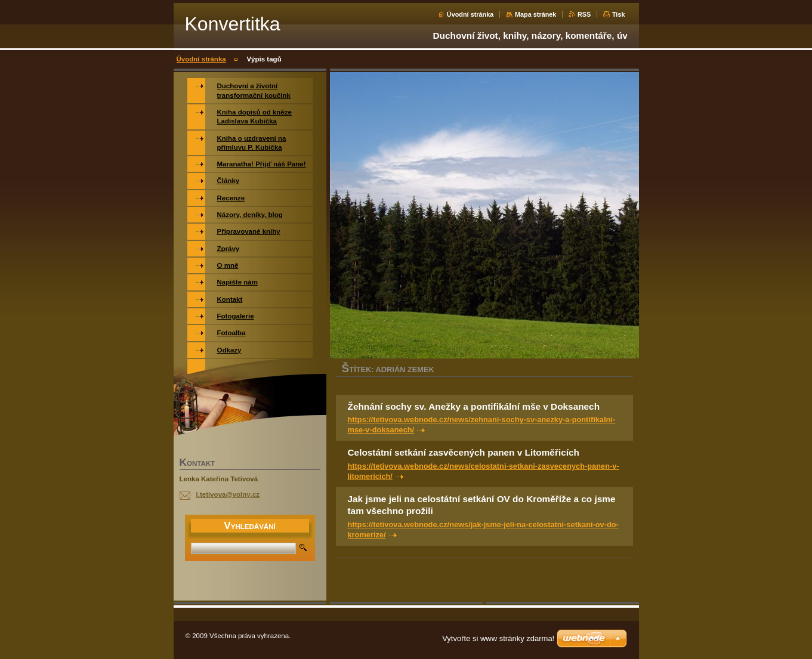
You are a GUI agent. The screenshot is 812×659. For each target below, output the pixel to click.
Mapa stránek (536, 14)
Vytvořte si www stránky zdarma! (498, 638)
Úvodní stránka (470, 14)
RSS (584, 14)
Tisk (619, 14)
